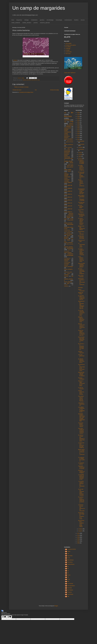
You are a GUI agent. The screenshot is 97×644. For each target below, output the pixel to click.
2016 (78, 132)
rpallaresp (66, 275)
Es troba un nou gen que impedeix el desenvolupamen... (81, 438)
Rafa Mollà (69, 588)
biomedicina (67, 153)
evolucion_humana (68, 234)
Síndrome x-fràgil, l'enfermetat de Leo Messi (81, 383)
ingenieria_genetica (68, 247)
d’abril (80, 156)
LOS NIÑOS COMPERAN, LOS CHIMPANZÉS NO (81, 410)
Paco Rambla (70, 584)
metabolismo (34, 20)
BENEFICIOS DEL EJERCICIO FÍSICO (81, 228)
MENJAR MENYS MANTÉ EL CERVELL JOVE (81, 319)
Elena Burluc (70, 562)
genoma (66, 239)
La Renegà (68, 49)
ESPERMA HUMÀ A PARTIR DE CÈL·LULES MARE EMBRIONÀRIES (81, 417)
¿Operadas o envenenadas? (81, 404)
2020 (78, 124)
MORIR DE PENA (81, 293)
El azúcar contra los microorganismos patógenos (81, 271)
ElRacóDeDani (70, 560)
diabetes (69, 217)
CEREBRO (67, 120)
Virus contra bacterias (81, 276)
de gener (80, 531)
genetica (42, 20)
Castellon (71, 124)
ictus (65, 241)
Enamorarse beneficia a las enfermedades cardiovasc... (81, 282)
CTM (71, 122)
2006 (78, 543)
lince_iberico (67, 251)
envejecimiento (67, 230)
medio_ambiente (16, 23)
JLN (68, 573)
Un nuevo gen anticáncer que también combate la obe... (81, 175)
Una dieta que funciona (81, 203)
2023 (78, 118)
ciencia (69, 171)
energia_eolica (70, 220)
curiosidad (66, 181)
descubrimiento (70, 216)
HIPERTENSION (70, 125)
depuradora (71, 215)
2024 (78, 116)
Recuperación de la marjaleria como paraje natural (81, 524)
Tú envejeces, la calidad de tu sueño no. (81, 459)
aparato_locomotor (69, 142)
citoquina (66, 176)
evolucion (69, 233)
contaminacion (68, 20)
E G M (68, 558)
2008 (78, 539)
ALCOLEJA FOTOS (71, 549)
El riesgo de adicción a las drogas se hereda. (81, 162)
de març (80, 158)
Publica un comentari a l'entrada (21, 87)
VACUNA (66, 135)
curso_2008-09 (68, 188)
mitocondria (67, 260)
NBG (68, 581)
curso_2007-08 (68, 185)
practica (36, 23)
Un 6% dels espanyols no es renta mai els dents (81, 313)
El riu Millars (68, 47)
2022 (78, 120)
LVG (68, 577)
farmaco (69, 236)
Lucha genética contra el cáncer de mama (81, 259)
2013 (78, 138)
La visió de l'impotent (81, 388)
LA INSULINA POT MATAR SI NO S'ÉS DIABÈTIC (81, 445)
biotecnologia (67, 157)
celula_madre (68, 170)
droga (65, 219)
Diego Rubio (70, 556)
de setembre (81, 149)
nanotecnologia (67, 262)
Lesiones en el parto (81, 241)
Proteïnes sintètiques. (81, 378)
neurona (66, 265)
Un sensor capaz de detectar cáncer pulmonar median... (81, 221)
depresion (71, 213)
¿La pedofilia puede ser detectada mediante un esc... (81, 477)
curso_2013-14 (68, 203)
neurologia (66, 264)
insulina (69, 250)
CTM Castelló (68, 43)
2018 (78, 128)
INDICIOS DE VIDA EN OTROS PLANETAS (81, 374)
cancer (71, 163)
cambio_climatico (27, 23)
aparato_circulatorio (68, 139)
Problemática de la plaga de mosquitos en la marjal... (81, 516)
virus (39, 80)
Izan (68, 571)
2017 (78, 130)
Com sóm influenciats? (81, 356)
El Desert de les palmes (71, 45)
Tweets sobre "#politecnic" (70, 73)
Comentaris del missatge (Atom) (26, 92)
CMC (65, 122)
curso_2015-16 (68, 209)
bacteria (25, 80)
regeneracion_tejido (68, 272)
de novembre (81, 144)
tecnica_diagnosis (68, 282)
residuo (69, 273)
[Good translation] (4, 617)
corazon (66, 178)
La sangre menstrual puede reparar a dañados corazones (81, 252)
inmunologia (59, 20)
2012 (78, 139)
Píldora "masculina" (81, 290)
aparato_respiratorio (68, 147)
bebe (69, 149)
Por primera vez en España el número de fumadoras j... (81, 500)
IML (68, 566)
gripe (72, 239)
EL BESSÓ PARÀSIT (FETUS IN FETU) (81, 361)
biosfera (76, 20)
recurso (83, 20)
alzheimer (66, 138)
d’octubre (81, 147)
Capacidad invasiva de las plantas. (81, 467)
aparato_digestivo (70, 140)
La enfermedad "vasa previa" (81, 245)
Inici (36, 90)
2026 (78, 112)
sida (72, 276)
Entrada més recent (17, 90)
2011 (78, 533)
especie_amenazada (68, 232)
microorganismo (67, 258)
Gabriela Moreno (71, 564)
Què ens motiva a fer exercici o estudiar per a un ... (81, 326)
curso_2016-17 (68, 212)
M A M (68, 579)
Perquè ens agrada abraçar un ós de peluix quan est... (81, 333)
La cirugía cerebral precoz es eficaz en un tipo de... (81, 168)
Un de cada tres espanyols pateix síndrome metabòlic (81, 492)
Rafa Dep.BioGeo (71, 586)
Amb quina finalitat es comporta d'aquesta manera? (81, 431)
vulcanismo (66, 286)
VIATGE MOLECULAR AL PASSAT (81, 393)
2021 (78, 122)
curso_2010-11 (68, 194)
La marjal (67, 50)
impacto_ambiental (68, 243)
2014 (78, 136)
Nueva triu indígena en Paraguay (81, 472)
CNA (68, 554)
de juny (80, 152)
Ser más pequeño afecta (81, 207)
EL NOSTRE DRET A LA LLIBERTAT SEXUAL (81, 298)
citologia (26, 20)
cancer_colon (70, 164)
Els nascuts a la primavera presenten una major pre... (81, 347)
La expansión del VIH (81, 464)
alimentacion (67, 136)
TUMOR (66, 134)
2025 (78, 114)
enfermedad (70, 224)
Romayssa (69, 592)
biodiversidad (67, 151)
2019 (78, 126)
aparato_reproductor (69, 145)
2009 (78, 537)
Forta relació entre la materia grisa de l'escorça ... (81, 399)
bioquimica (19, 20)
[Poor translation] (9, 617)
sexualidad (66, 276)
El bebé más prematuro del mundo (81, 237)
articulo (15, 60)
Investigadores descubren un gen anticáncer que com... (81, 191)
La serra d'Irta (68, 52)
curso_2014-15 (68, 206)
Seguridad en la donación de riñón (81, 215)
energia (71, 219)
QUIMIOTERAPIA (68, 128)
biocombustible (67, 150)
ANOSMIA (80, 288)
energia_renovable (68, 223)
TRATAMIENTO (68, 132)
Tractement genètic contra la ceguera (81, 425)
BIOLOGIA (29, 80)
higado (69, 240)
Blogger (56, 606)
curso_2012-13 (68, 200)
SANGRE (66, 129)
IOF (68, 569)
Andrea (69, 551)
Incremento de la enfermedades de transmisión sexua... (81, 367)
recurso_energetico (68, 269)
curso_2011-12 (34, 80)
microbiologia (50, 20)
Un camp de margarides (39, 8)
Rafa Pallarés (70, 590)
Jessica (69, 575)
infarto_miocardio (70, 244)
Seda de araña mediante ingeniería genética (81, 265)
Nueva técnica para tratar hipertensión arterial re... (81, 339)
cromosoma (67, 180)
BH (72, 113)
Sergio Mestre (70, 594)
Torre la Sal (68, 54)
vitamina (66, 285)
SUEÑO (66, 131)
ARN (65, 113)
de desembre (81, 141)
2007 (78, 541)
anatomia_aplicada (45, 23)
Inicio (13, 20)
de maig (80, 154)
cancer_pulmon (70, 167)
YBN (68, 596)
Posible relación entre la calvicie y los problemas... (81, 183)
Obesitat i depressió (81, 352)
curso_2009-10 (68, 191)
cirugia (65, 173)
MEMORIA (69, 127)
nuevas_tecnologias (69, 267)
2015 (78, 134)
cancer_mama (70, 166)
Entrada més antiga (55, 90)
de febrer (80, 529)
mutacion (66, 261)
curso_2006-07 (68, 182)
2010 (78, 535)
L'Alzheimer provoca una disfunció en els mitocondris (81, 508)
